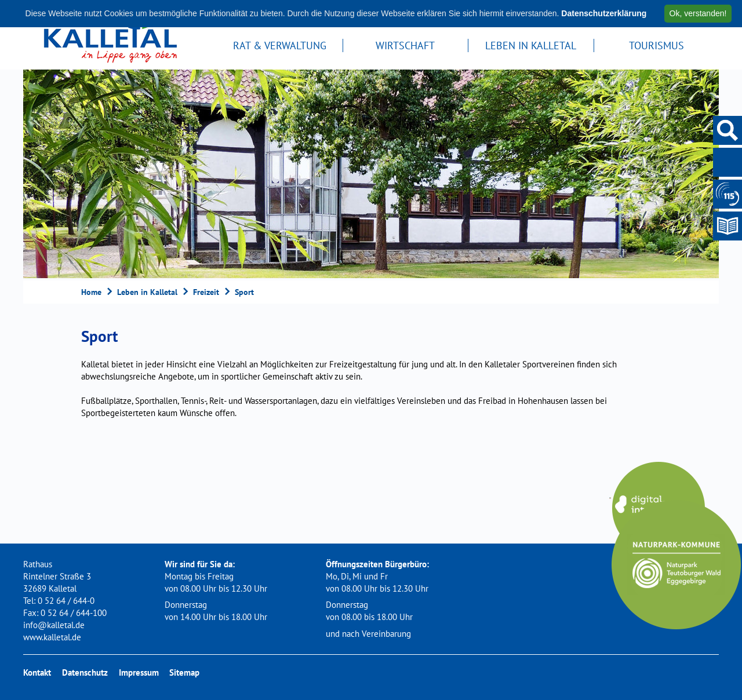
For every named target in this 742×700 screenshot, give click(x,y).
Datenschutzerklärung (604, 13)
